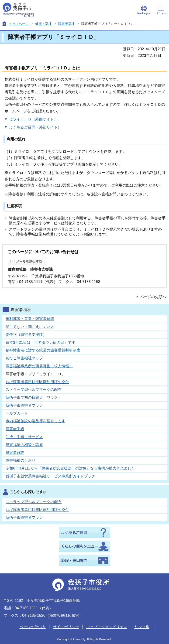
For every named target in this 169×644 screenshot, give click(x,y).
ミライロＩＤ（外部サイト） (33, 119)
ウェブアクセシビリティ (107, 627)
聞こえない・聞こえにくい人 (30, 327)
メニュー (161, 10)
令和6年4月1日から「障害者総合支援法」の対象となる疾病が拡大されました (70, 468)
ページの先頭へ (153, 297)
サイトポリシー (66, 627)
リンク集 (142, 627)
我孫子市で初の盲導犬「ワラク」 (34, 397)
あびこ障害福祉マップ (24, 358)
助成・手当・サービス (24, 437)
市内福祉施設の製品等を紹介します (35, 421)
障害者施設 (15, 453)
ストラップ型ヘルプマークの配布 (34, 390)
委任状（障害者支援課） (26, 335)
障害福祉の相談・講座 (24, 445)
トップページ (19, 24)
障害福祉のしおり (21, 460)
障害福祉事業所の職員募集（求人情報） (39, 366)
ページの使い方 (33, 627)
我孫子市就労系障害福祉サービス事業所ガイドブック (50, 476)
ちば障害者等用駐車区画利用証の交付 (37, 382)
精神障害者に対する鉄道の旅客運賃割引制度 (43, 350)
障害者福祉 (66, 24)
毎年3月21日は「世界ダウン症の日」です (40, 342)
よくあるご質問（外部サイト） (35, 127)
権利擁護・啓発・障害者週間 (30, 319)
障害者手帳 (15, 429)
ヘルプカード (17, 413)
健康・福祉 (43, 24)
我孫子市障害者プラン (24, 405)
